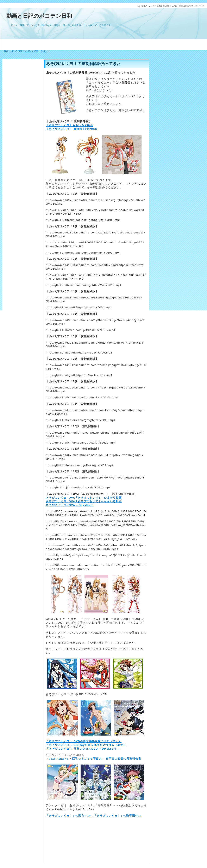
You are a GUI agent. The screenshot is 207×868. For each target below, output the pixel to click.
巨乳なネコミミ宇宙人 (87, 759)
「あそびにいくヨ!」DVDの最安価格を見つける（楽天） (84, 741)
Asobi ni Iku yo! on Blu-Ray (74, 809)
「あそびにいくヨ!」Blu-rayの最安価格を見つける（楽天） (86, 745)
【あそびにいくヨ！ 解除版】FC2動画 (71, 129)
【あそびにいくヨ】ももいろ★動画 (70, 125)
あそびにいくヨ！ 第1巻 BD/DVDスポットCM (77, 694)
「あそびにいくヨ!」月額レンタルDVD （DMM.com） (83, 749)
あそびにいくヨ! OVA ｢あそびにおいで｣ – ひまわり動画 (84, 498)
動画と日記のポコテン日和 (39, 16)
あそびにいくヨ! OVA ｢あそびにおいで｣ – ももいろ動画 (84, 501)
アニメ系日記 (40, 51)
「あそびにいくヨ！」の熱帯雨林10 (118, 816)
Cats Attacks (58, 759)
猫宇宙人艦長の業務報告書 (124, 759)
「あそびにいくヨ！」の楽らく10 (68, 816)
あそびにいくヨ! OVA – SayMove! (70, 505)
